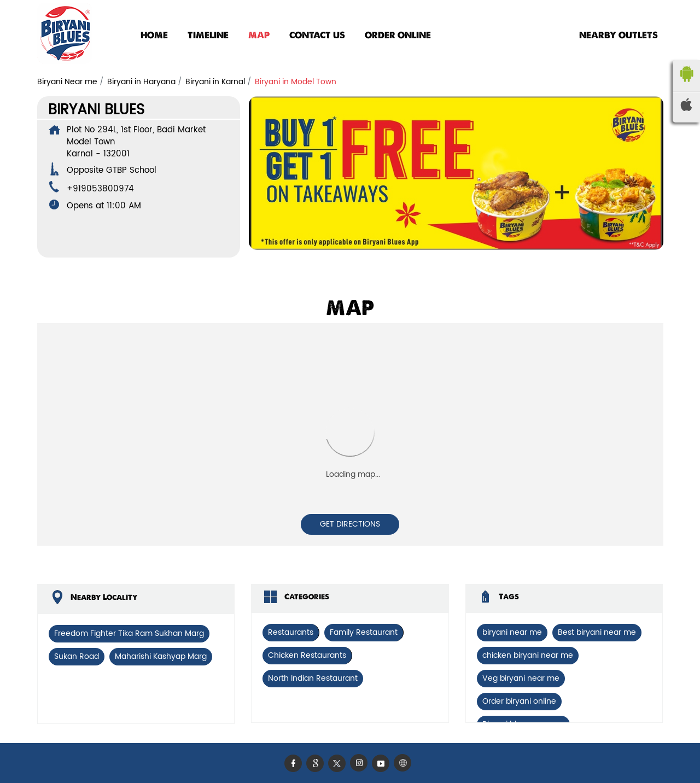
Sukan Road (77, 656)
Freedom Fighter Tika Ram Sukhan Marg (129, 633)
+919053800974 (100, 189)
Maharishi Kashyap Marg (161, 656)
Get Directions (350, 524)
